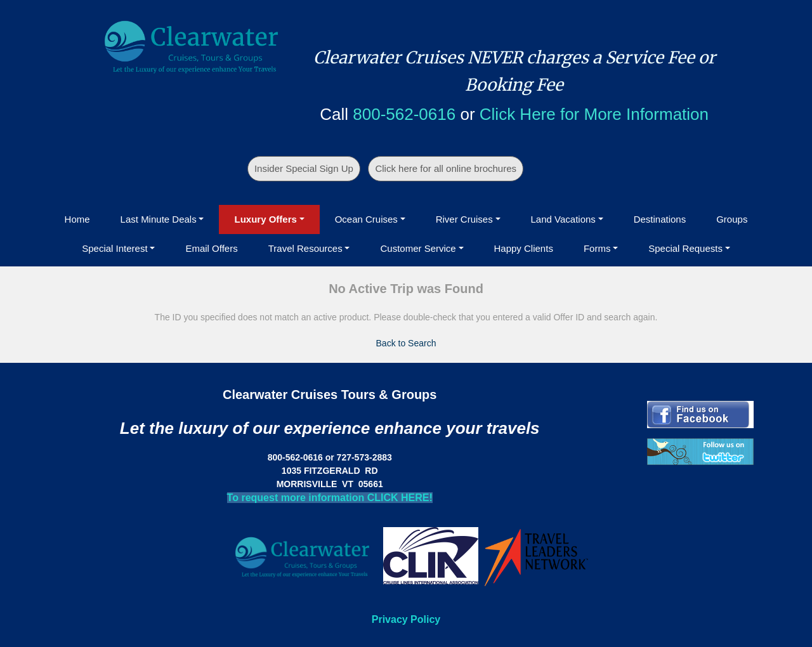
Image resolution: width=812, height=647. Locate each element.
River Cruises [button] (464, 219)
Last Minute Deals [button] (159, 219)
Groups (732, 219)
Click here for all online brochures (446, 168)
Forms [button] (597, 248)
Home (77, 219)
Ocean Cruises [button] (366, 219)
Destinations (660, 219)
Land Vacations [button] (563, 219)
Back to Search (406, 343)
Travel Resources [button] (305, 248)
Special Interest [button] (115, 248)
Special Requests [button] (685, 248)
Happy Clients (524, 248)
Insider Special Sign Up (304, 168)
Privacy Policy (406, 619)
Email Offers (211, 248)
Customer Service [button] (418, 248)
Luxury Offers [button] (265, 219)
